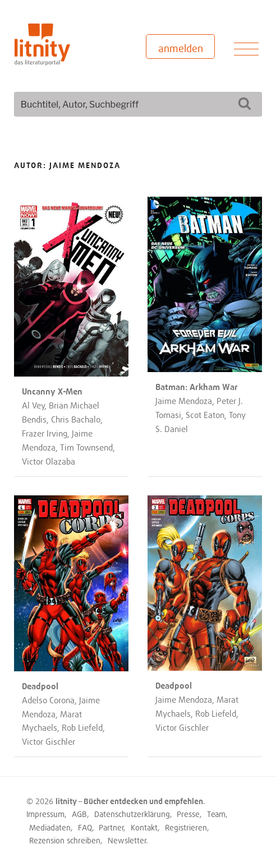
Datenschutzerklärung (132, 814)
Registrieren (186, 827)
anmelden (181, 48)
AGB (79, 814)
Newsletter (127, 840)
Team (216, 814)
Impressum (45, 814)
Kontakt (144, 827)
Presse (188, 814)
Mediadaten (50, 827)
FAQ (85, 827)
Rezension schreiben (65, 840)
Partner (111, 827)
